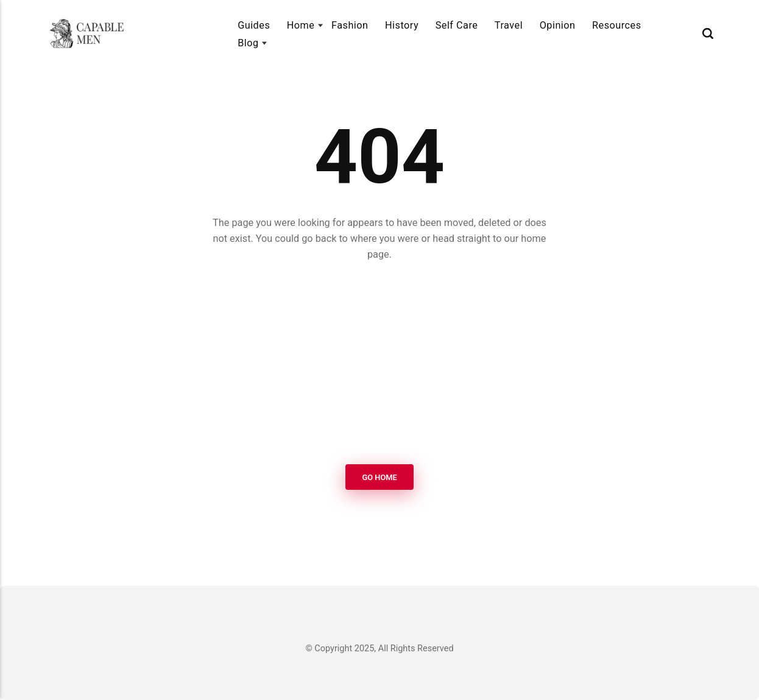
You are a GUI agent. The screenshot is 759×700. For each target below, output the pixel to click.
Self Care (457, 25)
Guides (254, 25)
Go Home (379, 477)
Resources (617, 25)
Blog (248, 43)
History (402, 25)
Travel (509, 25)
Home (301, 25)
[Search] (708, 33)
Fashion (350, 25)
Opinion (558, 25)
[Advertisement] (379, 364)
